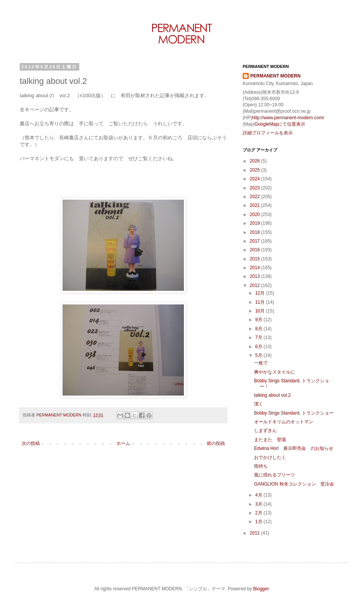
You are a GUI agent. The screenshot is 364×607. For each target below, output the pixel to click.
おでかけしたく (270, 457)
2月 (259, 513)
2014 (256, 268)
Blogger (261, 589)
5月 (259, 355)
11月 (261, 302)
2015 (256, 259)
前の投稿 (216, 443)
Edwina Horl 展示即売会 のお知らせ (294, 448)
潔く (259, 404)
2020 (256, 214)
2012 (256, 285)
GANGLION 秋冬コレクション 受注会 (294, 484)
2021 (256, 205)
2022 (256, 197)
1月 (259, 522)
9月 (259, 320)
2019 (256, 223)
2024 (256, 179)
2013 (256, 276)
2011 (256, 533)
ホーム (123, 443)
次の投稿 (31, 443)
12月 (261, 293)
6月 (259, 347)
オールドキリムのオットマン (284, 422)
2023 (256, 188)
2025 (256, 170)
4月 (259, 495)
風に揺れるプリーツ (275, 475)
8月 (259, 329)
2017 (256, 241)
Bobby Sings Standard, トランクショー (294, 413)
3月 (259, 504)
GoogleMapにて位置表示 (280, 124)
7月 (259, 337)
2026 (256, 161)
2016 (256, 250)
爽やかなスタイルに (275, 372)
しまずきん (265, 430)
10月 (261, 311)
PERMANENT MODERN (275, 76)
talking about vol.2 (272, 395)
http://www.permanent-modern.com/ (288, 118)
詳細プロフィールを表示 (268, 133)
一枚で (261, 363)
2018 (256, 232)
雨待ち (261, 466)
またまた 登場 (270, 440)
